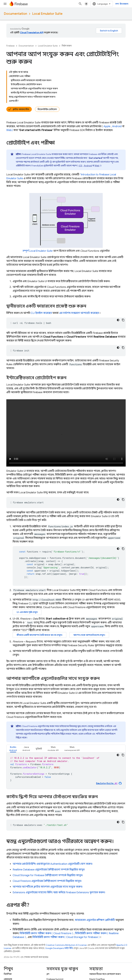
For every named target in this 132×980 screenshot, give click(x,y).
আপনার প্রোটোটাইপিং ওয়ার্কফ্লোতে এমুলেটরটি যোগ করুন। (53, 864)
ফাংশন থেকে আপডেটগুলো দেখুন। (89, 635)
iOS (80, 166)
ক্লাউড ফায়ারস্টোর (21, 109)
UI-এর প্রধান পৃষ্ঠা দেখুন (27, 612)
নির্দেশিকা (8, 974)
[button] (13, 749)
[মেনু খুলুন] (5, 4)
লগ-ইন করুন (122, 4)
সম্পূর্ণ (37, 251)
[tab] (13, 749)
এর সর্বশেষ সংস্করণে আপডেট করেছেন (79, 313)
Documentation (15, 14)
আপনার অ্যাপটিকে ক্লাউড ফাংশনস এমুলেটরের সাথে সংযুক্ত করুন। (48, 887)
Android (117, 126)
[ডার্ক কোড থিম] (118, 320)
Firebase (10, 46)
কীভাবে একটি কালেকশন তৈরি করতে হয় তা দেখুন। (39, 635)
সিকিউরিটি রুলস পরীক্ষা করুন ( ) (46, 933)
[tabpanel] (66, 771)
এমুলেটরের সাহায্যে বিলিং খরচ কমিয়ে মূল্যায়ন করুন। (59, 892)
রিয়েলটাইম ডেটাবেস (47, 109)
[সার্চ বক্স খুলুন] (80, 4)
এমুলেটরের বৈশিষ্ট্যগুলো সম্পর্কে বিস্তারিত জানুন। (47, 881)
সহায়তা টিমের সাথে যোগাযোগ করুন (105, 974)
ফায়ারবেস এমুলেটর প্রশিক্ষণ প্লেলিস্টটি (95, 920)
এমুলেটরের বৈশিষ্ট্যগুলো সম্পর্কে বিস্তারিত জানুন (49, 870)
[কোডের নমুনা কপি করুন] (123, 320)
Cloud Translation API (32, 33)
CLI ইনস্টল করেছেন (41, 313)
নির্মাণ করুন (67, 46)
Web (97, 166)
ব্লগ (48, 974)
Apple (107, 126)
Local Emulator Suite (47, 14)
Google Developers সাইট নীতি (59, 948)
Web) (10, 130)
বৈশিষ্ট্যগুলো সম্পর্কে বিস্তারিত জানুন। (48, 875)
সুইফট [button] (39, 749)
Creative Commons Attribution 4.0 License (66, 945)
